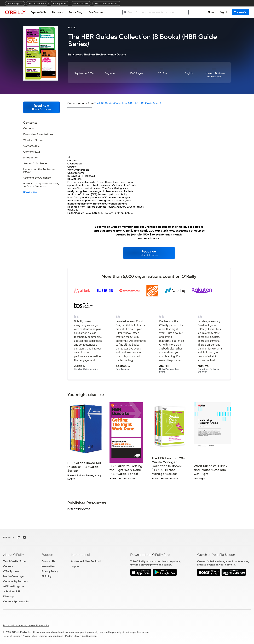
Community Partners (15, 581)
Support (47, 555)
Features (57, 12)
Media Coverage (13, 576)
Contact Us (48, 561)
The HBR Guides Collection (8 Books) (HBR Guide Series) (128, 103)
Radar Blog (75, 12)
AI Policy (46, 576)
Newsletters (48, 566)
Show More (30, 192)
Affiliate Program (14, 586)
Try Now (240, 12)
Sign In (224, 12)
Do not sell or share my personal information (26, 626)
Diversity (8, 596)
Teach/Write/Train (14, 561)
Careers (8, 566)
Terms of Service (12, 636)
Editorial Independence (51, 636)
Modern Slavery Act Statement (81, 636)
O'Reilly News (11, 571)
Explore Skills (38, 12)
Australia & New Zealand (86, 561)
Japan (75, 566)
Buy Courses (96, 12)
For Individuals (81, 4)
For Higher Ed (60, 4)
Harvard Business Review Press (215, 75)
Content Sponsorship (16, 601)
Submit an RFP (12, 591)
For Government (37, 4)
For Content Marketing (107, 4)
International (80, 555)
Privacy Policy (50, 571)
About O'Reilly (13, 555)
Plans (211, 12)
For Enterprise (15, 4)
